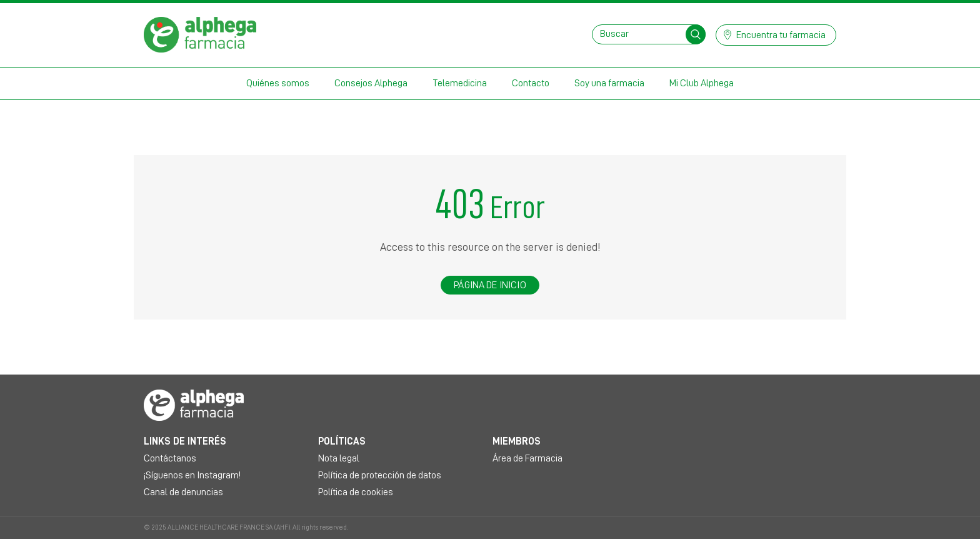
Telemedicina (460, 83)
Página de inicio (490, 285)
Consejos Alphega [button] (371, 83)
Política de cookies (356, 492)
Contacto (531, 83)
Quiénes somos (278, 83)
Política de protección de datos (380, 475)
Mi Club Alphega (702, 83)
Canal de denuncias (183, 492)
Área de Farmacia (527, 458)
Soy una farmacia (609, 83)
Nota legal (339, 458)
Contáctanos (170, 458)
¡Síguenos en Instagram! (192, 475)
